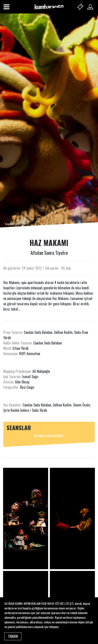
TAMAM (13, 636)
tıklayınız (54, 627)
